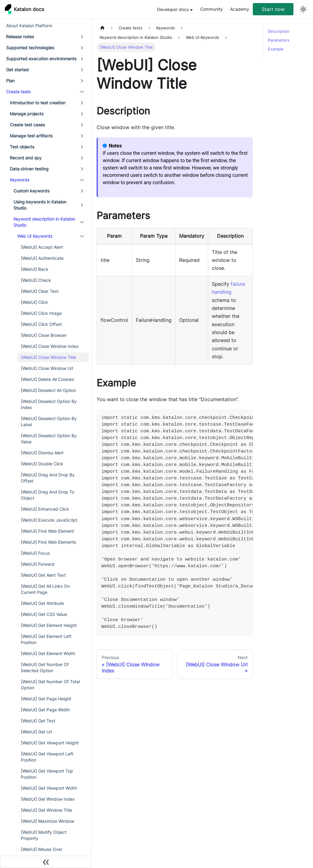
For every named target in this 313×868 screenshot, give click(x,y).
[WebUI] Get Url (36, 732)
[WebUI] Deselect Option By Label (49, 421)
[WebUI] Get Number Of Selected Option (45, 667)
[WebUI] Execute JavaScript (49, 520)
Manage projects (27, 114)
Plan (10, 81)
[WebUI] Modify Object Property (44, 835)
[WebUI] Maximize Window (48, 821)
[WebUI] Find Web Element (47, 531)
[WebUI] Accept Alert (42, 247)
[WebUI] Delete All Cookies (47, 379)
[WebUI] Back (35, 269)
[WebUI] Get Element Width (48, 653)
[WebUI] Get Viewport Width (49, 788)
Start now (273, 9)
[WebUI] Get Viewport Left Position (47, 757)
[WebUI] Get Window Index (48, 799)
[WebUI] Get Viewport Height (50, 743)
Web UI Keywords (35, 236)
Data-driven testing (29, 169)
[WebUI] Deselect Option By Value (49, 439)
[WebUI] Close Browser (44, 335)
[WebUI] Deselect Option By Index (49, 404)
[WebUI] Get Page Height (46, 699)
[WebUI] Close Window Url (47, 368)
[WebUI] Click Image (41, 313)
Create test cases (27, 125)
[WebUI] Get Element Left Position (46, 639)
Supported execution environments (41, 59)
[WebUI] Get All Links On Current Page (45, 589)
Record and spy (26, 158)
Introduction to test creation (38, 103)
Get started (17, 70)
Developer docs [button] (173, 9)
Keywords (20, 180)
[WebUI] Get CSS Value (44, 614)
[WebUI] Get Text (38, 721)
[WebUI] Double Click (42, 464)
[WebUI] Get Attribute (42, 603)
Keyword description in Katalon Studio (44, 222)
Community (212, 9)
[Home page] (102, 28)
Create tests (18, 92)
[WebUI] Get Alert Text (43, 575)
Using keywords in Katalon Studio (40, 205)
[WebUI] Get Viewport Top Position (47, 774)
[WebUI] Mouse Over (42, 849)
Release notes (20, 37)
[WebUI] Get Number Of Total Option (50, 685)
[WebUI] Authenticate (42, 258)
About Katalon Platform (29, 26)
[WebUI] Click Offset (41, 324)
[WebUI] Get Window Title (46, 810)
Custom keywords (31, 191)
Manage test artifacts (31, 136)
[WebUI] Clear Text (40, 291)
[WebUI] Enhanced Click (45, 509)
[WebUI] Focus (35, 553)
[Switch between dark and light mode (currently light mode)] (303, 9)
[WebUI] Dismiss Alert (42, 453)
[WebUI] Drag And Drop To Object (48, 495)
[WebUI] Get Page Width (45, 710)
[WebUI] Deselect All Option (48, 390)
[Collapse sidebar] (46, 862)
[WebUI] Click (34, 302)
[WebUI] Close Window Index (50, 346)
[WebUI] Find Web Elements (48, 542)
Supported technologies (30, 48)
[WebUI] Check (36, 280)
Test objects (22, 147)
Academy (240, 9)
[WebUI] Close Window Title (48, 357)
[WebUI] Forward (38, 564)
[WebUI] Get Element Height (49, 625)
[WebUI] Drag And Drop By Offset (48, 478)
